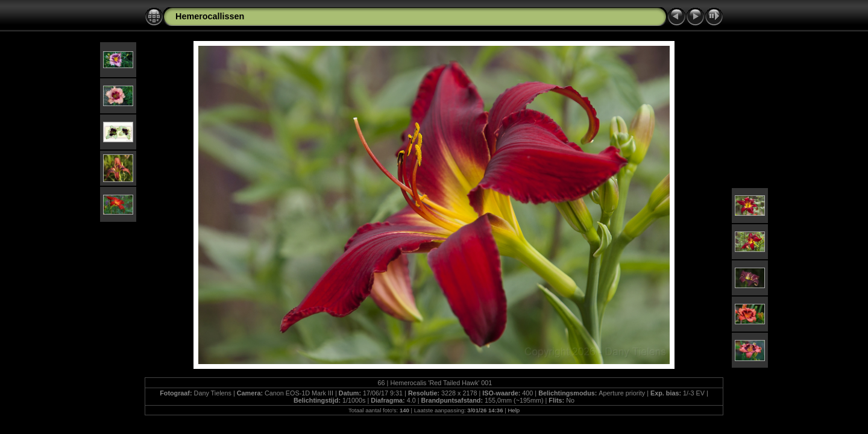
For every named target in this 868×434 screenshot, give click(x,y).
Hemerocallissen (210, 16)
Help (514, 410)
